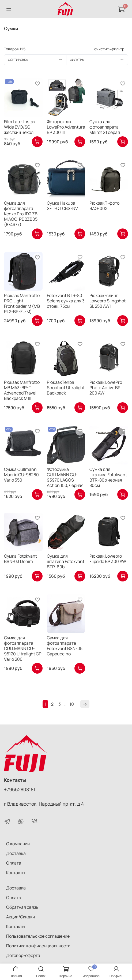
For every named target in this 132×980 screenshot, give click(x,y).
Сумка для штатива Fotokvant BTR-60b (66, 561)
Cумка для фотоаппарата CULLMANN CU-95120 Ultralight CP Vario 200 (23, 648)
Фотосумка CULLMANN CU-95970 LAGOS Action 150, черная (65, 477)
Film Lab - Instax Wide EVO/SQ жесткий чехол (20, 127)
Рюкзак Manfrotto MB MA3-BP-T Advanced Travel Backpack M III (22, 390)
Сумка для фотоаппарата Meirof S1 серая (105, 127)
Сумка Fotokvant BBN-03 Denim (20, 559)
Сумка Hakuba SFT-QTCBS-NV (62, 206)
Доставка (16, 853)
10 (72, 704)
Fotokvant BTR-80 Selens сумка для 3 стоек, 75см (66, 301)
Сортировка (37, 60)
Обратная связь (22, 907)
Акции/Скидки (20, 917)
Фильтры (99, 60)
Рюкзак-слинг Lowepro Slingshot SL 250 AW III (108, 301)
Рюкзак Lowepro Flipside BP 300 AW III (108, 561)
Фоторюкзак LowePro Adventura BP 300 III (66, 127)
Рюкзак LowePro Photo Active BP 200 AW (106, 388)
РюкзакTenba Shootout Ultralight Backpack (66, 388)
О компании (18, 844)
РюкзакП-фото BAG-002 (104, 206)
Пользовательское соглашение (38, 936)
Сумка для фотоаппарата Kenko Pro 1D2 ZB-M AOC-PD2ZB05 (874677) (22, 214)
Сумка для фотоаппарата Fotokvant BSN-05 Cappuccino (65, 646)
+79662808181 (20, 789)
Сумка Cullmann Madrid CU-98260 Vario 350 (21, 475)
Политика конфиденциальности (38, 946)
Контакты (16, 873)
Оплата (14, 863)
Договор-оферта (23, 955)
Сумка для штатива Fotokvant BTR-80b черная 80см (108, 477)
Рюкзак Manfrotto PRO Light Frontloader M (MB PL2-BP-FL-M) (22, 303)
